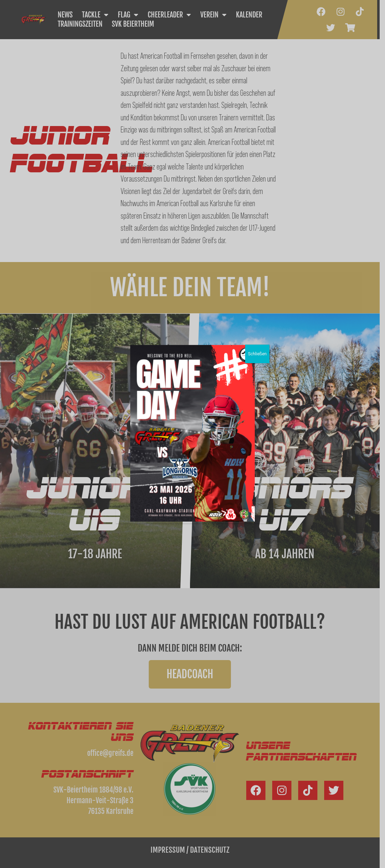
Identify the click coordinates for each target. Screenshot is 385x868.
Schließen (257, 354)
